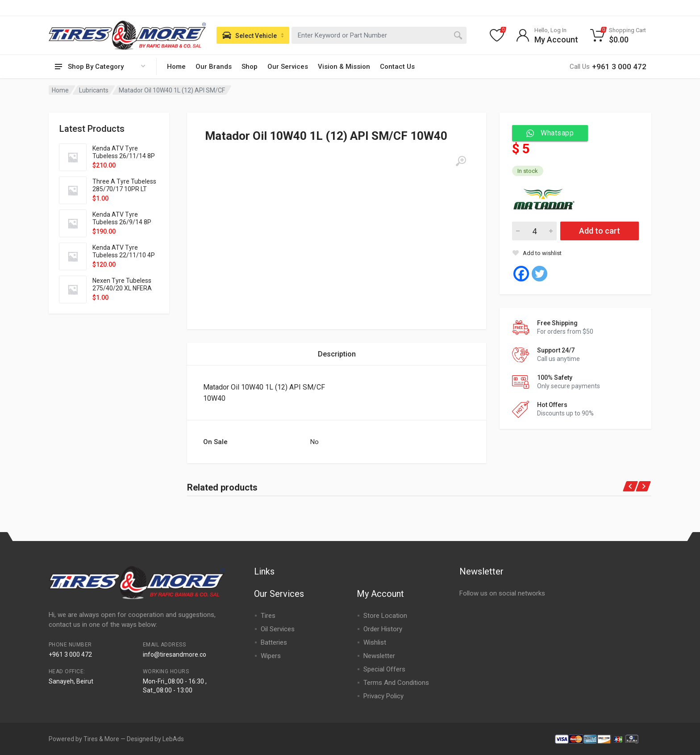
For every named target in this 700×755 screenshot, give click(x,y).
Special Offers (384, 669)
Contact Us (397, 67)
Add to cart (600, 231)
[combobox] (379, 35)
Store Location (385, 616)
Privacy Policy (383, 696)
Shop (250, 67)
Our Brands (214, 67)
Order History (383, 629)
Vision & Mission (344, 67)
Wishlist (375, 642)
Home (176, 67)
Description (337, 354)
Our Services (288, 67)
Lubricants (94, 90)
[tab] (337, 354)
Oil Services (278, 629)
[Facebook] (521, 274)
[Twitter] (540, 274)
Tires (268, 616)
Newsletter (379, 656)
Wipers (271, 656)
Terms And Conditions (396, 683)
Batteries (274, 642)
